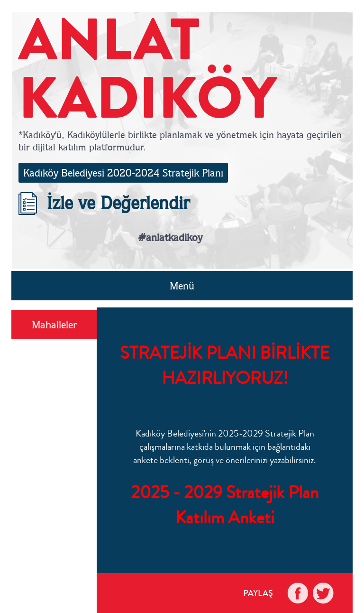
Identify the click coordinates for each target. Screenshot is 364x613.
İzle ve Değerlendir (104, 203)
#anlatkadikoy (170, 237)
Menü (182, 286)
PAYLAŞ (258, 593)
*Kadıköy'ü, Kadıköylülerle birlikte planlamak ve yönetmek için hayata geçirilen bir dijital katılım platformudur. (180, 141)
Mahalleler (54, 325)
